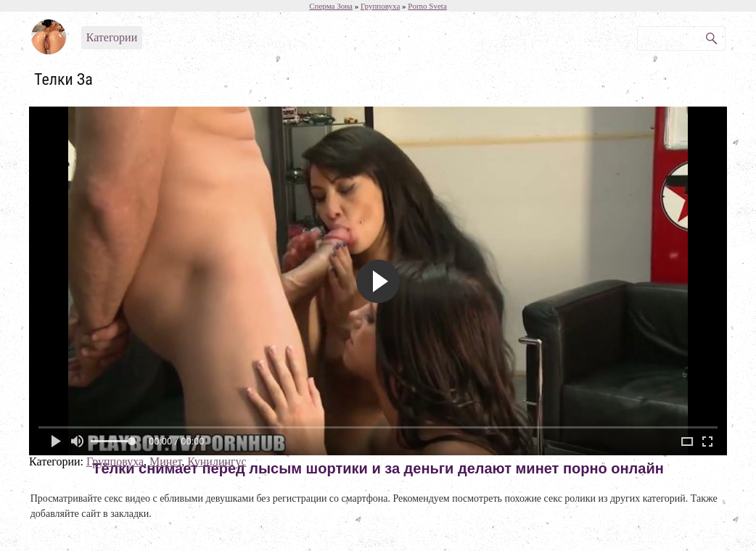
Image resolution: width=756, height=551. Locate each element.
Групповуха (115, 461)
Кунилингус (217, 461)
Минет (165, 461)
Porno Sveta (427, 6)
